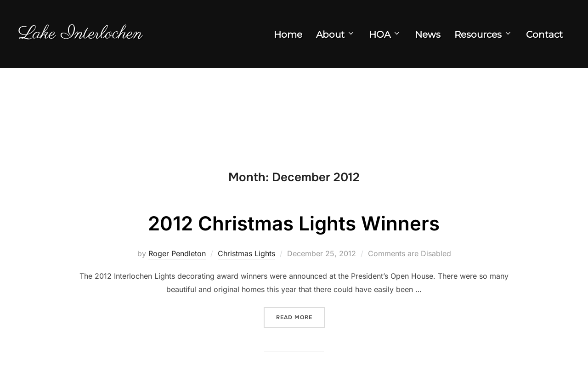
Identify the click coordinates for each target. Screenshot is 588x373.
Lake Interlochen (80, 34)
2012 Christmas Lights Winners (294, 223)
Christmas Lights (246, 253)
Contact (544, 34)
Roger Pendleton (177, 253)
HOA (385, 34)
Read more (300, 317)
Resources (483, 34)
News (428, 34)
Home (288, 34)
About (336, 34)
